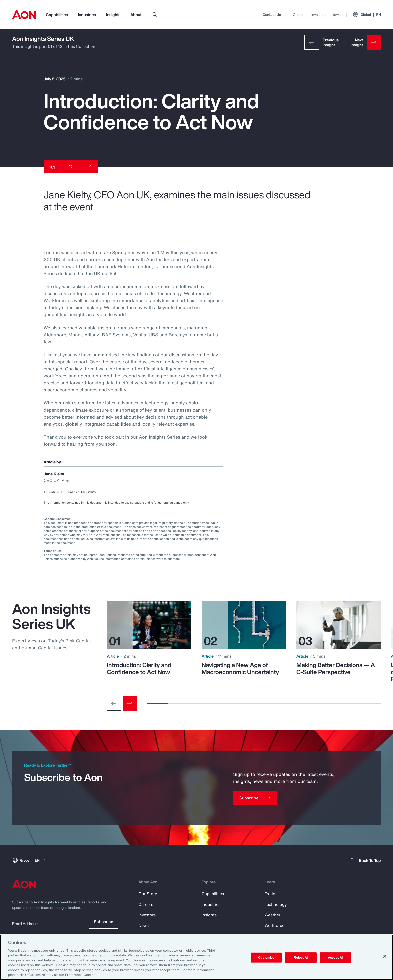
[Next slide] (130, 703)
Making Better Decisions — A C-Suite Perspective (336, 668)
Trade (270, 894)
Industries (87, 15)
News (336, 14)
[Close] (385, 956)
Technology (276, 904)
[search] (154, 15)
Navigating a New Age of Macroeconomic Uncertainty (240, 668)
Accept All (336, 958)
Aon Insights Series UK (43, 39)
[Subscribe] (255, 798)
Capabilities (57, 15)
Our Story (148, 894)
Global (367, 15)
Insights (113, 15)
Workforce (275, 925)
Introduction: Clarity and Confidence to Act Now (139, 668)
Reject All (301, 958)
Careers (299, 14)
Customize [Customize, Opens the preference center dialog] (266, 958)
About (136, 15)
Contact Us (272, 14)
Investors (318, 14)
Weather (273, 915)
